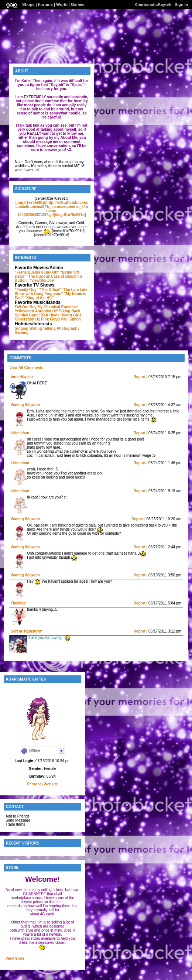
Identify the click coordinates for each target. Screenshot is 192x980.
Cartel (34, 315)
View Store (15, 958)
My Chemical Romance (58, 307)
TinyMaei (19, 603)
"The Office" (50, 290)
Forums (45, 4)
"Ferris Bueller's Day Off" (37, 272)
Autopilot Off (46, 311)
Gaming (22, 333)
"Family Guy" (26, 290)
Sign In (181, 4)
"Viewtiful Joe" (42, 280)
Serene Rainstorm (27, 631)
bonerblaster (22, 377)
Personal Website (42, 784)
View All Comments (26, 368)
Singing (22, 328)
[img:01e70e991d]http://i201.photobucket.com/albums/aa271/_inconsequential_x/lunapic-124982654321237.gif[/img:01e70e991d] (52, 209)
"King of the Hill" (39, 298)
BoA (44, 315)
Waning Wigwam (25, 405)
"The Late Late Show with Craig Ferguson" (51, 292)
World (62, 4)
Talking (49, 328)
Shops (28, 4)
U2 (38, 319)
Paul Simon (71, 319)
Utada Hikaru (61, 315)
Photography (68, 328)
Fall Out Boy (26, 307)
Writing (35, 328)
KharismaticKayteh (153, 4)
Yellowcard (24, 311)
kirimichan (20, 433)
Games (78, 4)
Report (140, 377)
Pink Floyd (50, 319)
